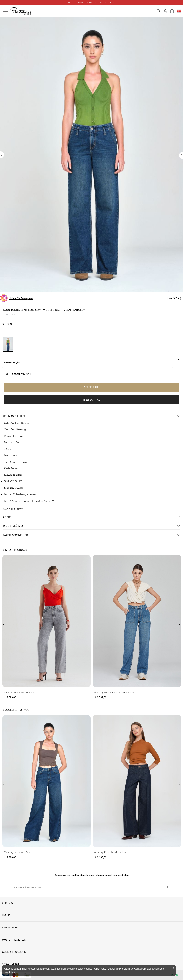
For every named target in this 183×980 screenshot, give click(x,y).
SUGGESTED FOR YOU (16, 710)
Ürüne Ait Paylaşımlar (21, 298)
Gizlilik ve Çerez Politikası (137, 969)
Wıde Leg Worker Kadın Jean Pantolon (114, 692)
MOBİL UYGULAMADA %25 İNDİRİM (91, 3)
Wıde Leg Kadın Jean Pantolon (19, 692)
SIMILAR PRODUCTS (15, 550)
